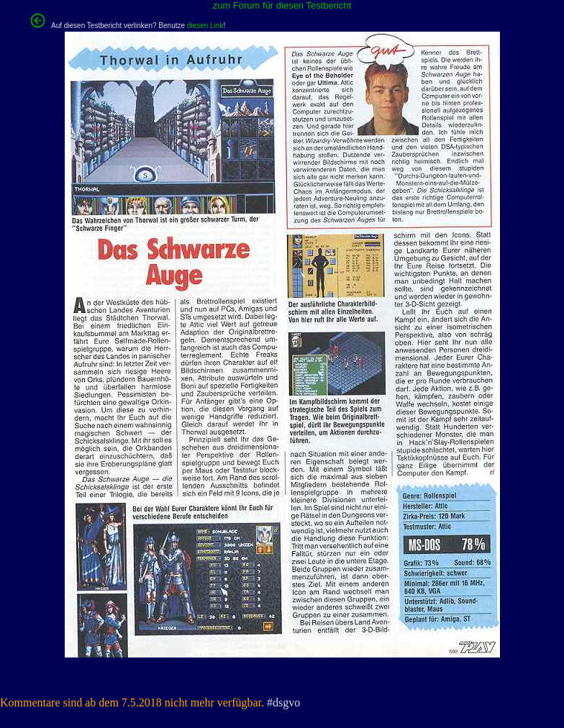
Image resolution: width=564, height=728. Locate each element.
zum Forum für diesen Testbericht (282, 5)
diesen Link (205, 26)
